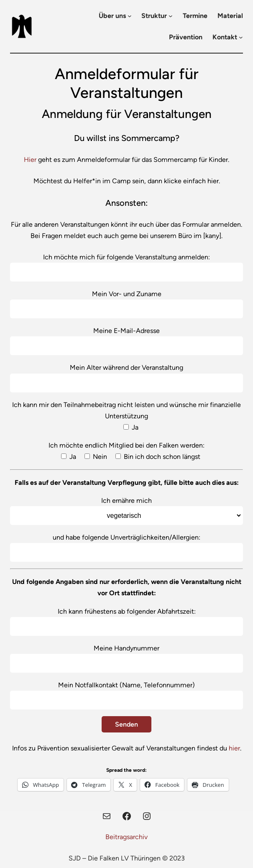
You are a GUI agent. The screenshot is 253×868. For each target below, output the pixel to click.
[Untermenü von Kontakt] (241, 37)
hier (234, 748)
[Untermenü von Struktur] (171, 16)
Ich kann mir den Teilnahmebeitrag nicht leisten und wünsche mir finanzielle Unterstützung (126, 416)
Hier (30, 160)
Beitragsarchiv (126, 837)
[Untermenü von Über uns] (130, 16)
